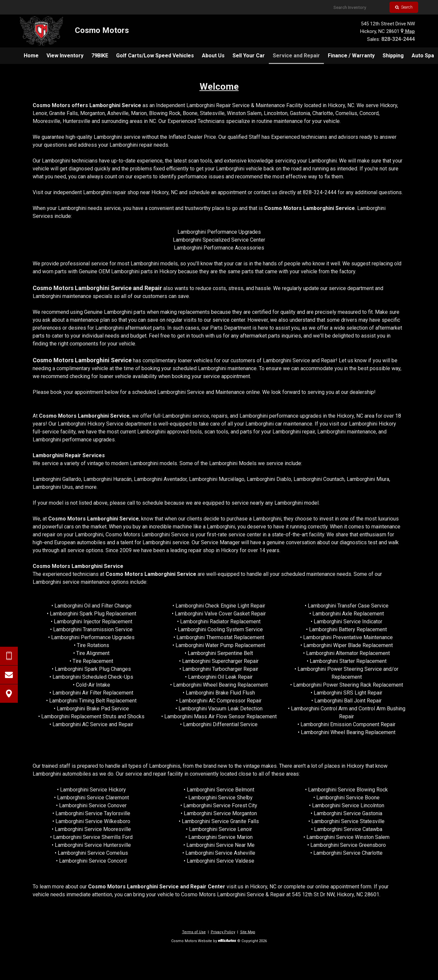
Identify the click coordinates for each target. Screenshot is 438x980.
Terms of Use (194, 932)
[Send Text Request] (9, 656)
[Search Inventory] (359, 7)
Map (408, 31)
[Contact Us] (9, 675)
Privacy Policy (223, 932)
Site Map (248, 932)
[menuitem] (31, 56)
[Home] (74, 31)
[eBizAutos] (227, 941)
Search (404, 7)
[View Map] (9, 694)
